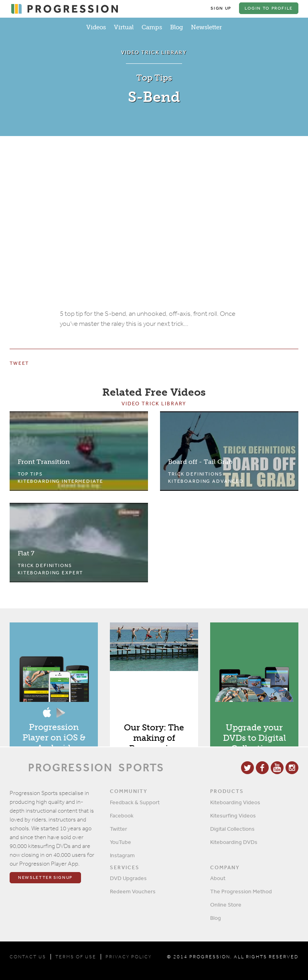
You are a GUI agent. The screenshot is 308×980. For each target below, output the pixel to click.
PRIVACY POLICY (129, 957)
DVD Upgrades (128, 878)
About (218, 878)
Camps (152, 27)
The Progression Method (241, 891)
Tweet (19, 364)
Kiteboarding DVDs (234, 842)
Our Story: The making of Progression (154, 739)
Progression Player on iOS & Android (54, 739)
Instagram (122, 855)
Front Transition (44, 463)
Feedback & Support (135, 802)
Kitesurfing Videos (233, 815)
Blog (176, 27)
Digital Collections (232, 829)
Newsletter (206, 27)
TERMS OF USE (76, 957)
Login (268, 8)
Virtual (124, 27)
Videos (96, 27)
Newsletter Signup (45, 878)
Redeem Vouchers (133, 891)
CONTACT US (28, 957)
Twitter (119, 829)
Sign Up (220, 8)
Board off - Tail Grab (200, 463)
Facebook (122, 815)
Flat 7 (26, 554)
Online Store (226, 905)
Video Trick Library (154, 405)
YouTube (121, 842)
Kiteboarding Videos (235, 802)
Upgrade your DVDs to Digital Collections (254, 739)
